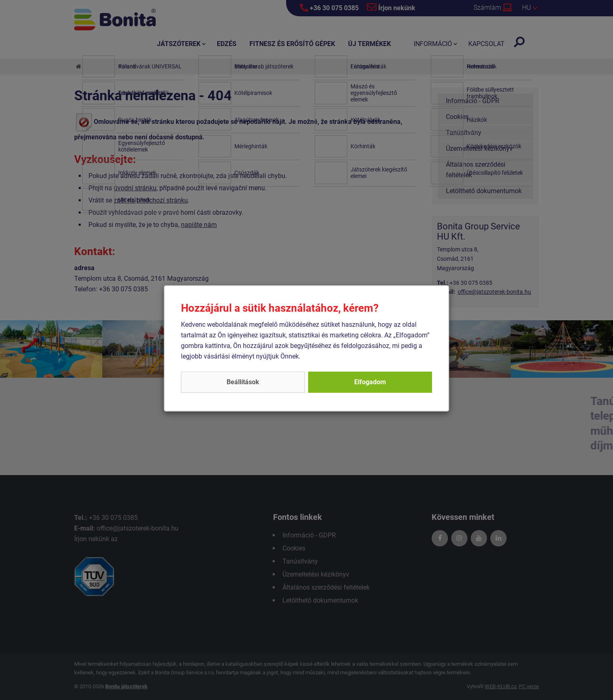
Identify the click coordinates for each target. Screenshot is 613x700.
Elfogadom (370, 382)
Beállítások (243, 382)
